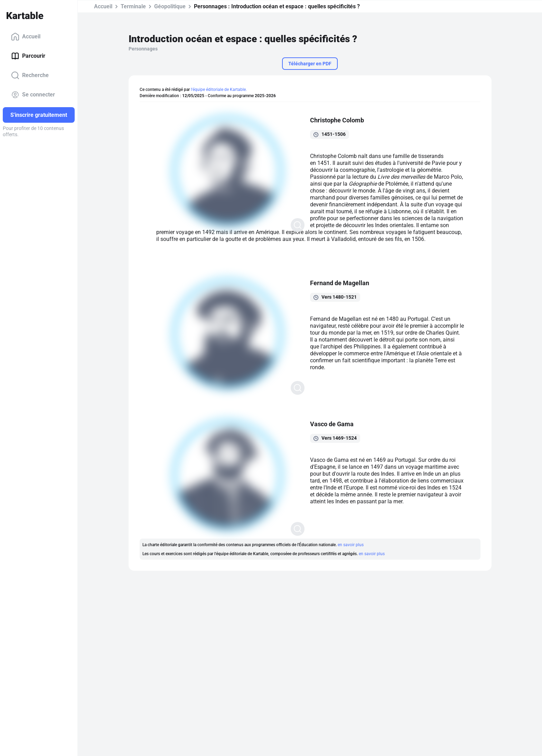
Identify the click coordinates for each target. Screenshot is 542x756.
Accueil (26, 37)
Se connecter (33, 95)
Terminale (133, 6)
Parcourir (28, 56)
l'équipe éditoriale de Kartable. (219, 90)
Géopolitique (170, 6)
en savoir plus (351, 545)
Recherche (30, 75)
